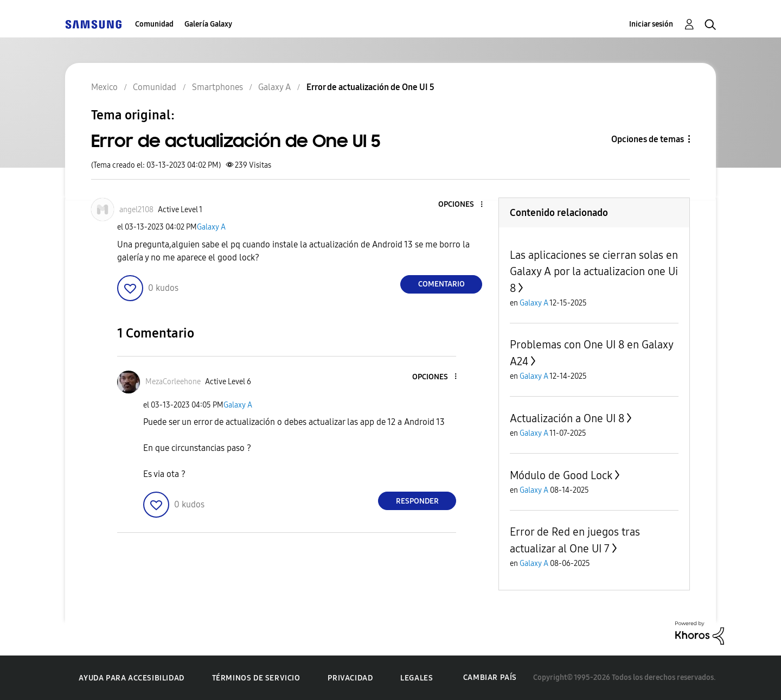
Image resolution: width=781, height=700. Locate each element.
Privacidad (350, 678)
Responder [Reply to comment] (417, 501)
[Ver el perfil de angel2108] (136, 210)
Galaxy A (211, 227)
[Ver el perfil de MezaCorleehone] (173, 382)
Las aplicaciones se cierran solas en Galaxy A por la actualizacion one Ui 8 (594, 272)
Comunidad (154, 24)
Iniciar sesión (651, 24)
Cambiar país (490, 677)
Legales (417, 678)
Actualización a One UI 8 (567, 418)
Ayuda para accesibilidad (131, 678)
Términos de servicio (256, 678)
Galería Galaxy (208, 24)
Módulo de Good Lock (561, 475)
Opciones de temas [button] (648, 139)
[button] (464, 205)
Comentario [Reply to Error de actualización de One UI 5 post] (441, 284)
